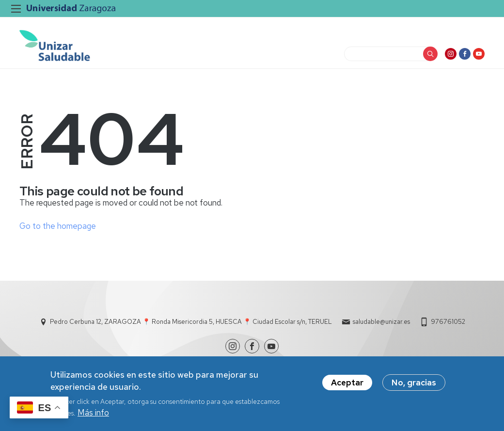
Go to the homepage (58, 226)
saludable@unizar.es (381, 322)
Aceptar (347, 386)
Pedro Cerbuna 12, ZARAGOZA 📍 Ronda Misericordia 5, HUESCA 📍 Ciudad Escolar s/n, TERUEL (191, 322)
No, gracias (414, 386)
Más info (93, 416)
